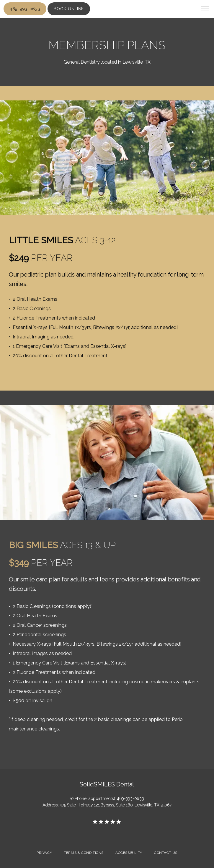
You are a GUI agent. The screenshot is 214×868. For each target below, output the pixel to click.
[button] (205, 9)
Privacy (44, 853)
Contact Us (166, 853)
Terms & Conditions (84, 853)
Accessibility (129, 853)
